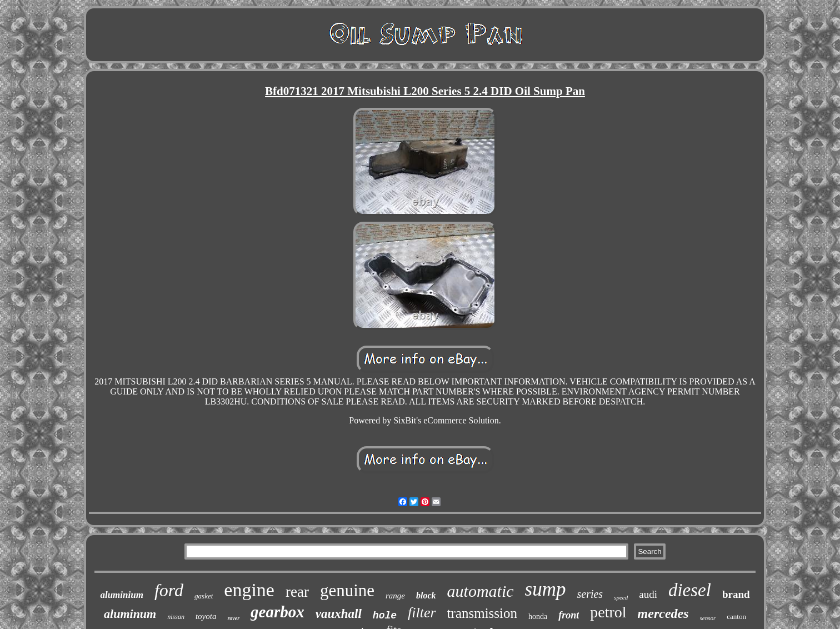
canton (736, 616)
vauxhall (339, 614)
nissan (176, 617)
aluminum (130, 614)
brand (736, 594)
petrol (608, 612)
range (395, 596)
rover (233, 618)
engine (249, 590)
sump (546, 589)
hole (385, 616)
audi (648, 594)
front (569, 615)
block (426, 595)
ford (169, 590)
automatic (481, 591)
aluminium (121, 595)
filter (422, 613)
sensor (708, 618)
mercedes (663, 613)
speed (621, 597)
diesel (690, 590)
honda (538, 616)
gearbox (277, 612)
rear (297, 592)
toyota (206, 616)
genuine (347, 590)
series (590, 594)
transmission (482, 613)
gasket (204, 596)
